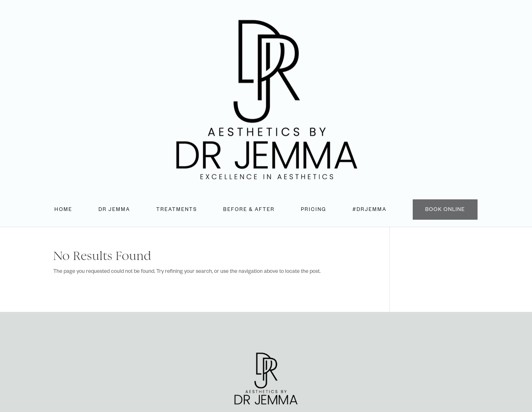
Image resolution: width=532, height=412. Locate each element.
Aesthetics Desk (299, 378)
